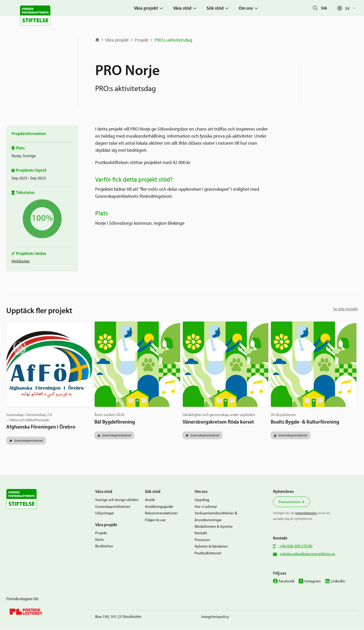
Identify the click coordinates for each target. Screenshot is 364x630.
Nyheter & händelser (211, 547)
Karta (99, 540)
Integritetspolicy (306, 514)
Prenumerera (289, 503)
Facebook (287, 582)
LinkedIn (338, 582)
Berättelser (104, 547)
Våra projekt (117, 40)
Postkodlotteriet (208, 554)
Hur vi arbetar (206, 507)
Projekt (142, 40)
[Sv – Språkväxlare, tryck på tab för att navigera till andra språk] (351, 8)
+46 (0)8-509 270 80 (295, 547)
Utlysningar (105, 514)
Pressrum (202, 540)
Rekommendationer (161, 514)
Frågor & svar (155, 520)
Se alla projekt (345, 309)
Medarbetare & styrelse (214, 527)
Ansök (150, 500)
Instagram (313, 582)
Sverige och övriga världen (117, 500)
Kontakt (201, 534)
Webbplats (21, 261)
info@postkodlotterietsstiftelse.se (308, 555)
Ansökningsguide (159, 507)
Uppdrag (202, 500)
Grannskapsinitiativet (28, 441)
